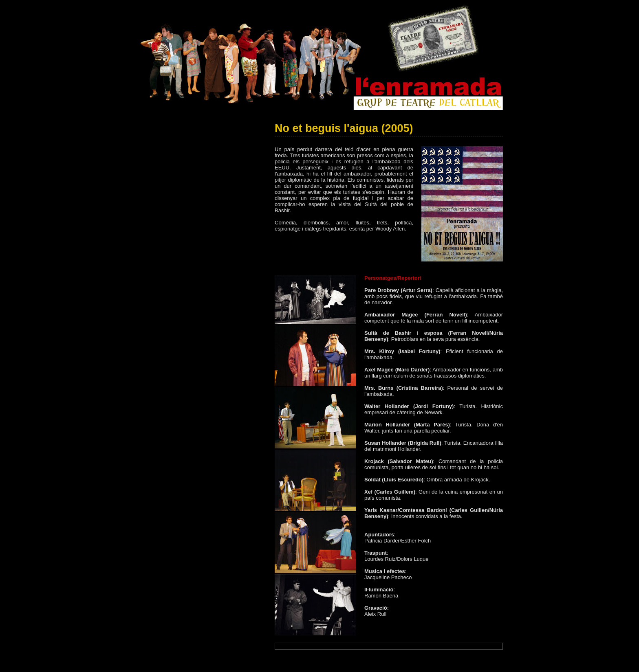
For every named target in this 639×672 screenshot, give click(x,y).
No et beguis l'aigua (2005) (344, 128)
